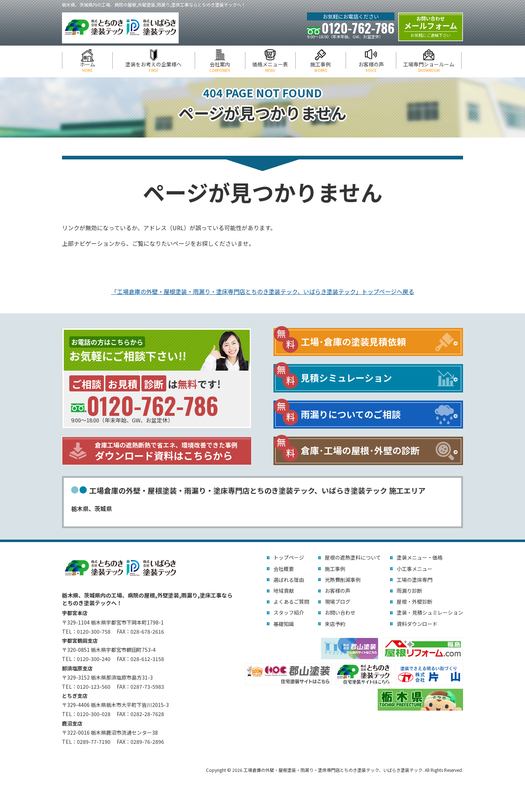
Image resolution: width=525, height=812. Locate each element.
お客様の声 (371, 67)
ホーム (87, 67)
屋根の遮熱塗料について (353, 557)
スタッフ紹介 (289, 612)
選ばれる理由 (289, 580)
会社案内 (220, 67)
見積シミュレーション (346, 378)
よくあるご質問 (291, 602)
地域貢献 (284, 591)
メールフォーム (431, 27)
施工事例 (321, 67)
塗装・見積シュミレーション (430, 612)
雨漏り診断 (409, 591)
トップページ (289, 557)
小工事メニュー (415, 569)
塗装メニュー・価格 (420, 557)
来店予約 (335, 624)
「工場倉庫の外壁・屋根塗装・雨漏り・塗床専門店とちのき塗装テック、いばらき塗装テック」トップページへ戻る (263, 291)
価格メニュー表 (270, 67)
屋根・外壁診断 (415, 602)
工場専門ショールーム (429, 67)
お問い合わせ (340, 612)
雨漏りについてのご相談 (351, 414)
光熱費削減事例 (343, 580)
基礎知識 (284, 624)
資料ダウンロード (417, 624)
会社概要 (284, 569)
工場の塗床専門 (415, 580)
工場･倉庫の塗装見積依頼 (353, 341)
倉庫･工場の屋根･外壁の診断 (360, 450)
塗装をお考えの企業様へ (153, 67)
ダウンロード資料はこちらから (171, 451)
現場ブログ (338, 602)
